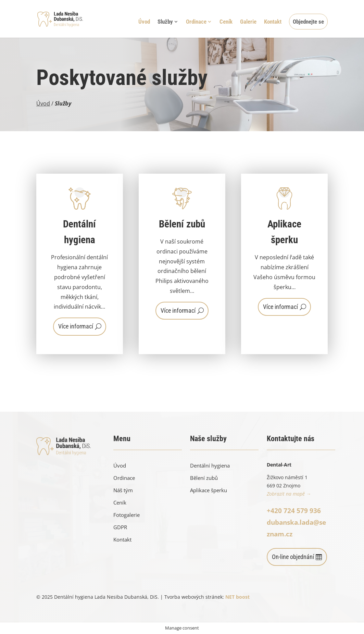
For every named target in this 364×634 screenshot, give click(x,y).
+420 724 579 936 (294, 511)
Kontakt (273, 22)
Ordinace (196, 22)
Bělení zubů (204, 478)
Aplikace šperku (209, 490)
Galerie (248, 22)
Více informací (76, 326)
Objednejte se (308, 22)
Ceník (226, 22)
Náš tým (123, 490)
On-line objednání (293, 557)
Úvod (144, 22)
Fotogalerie (127, 515)
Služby (165, 22)
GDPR (120, 527)
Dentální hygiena (210, 465)
